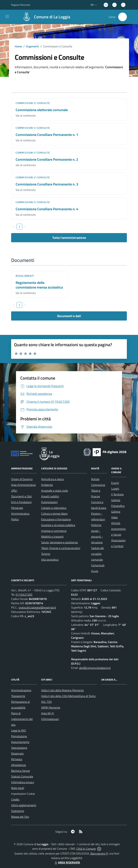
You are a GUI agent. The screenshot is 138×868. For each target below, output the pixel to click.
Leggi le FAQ (19, 730)
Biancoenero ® (99, 853)
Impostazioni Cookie (23, 794)
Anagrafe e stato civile (55, 491)
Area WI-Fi (48, 713)
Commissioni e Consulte (33, 103)
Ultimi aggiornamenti (24, 805)
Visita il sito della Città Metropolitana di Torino (68, 696)
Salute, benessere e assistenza (59, 542)
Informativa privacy (23, 782)
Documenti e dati (69, 316)
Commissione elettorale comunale (42, 110)
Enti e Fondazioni (21, 502)
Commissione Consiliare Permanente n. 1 (47, 135)
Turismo (46, 554)
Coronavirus (98, 485)
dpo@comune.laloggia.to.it (95, 668)
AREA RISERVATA (67, 862)
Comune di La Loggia (52, 17)
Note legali (18, 788)
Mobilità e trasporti (52, 537)
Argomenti (33, 46)
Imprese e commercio (54, 531)
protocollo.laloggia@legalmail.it (37, 607)
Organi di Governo (22, 479)
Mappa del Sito (20, 817)
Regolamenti (25, 276)
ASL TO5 (46, 702)
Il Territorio (117, 494)
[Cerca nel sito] (123, 17)
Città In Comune (86, 849)
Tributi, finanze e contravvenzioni (61, 548)
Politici (15, 519)
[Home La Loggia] (45, 17)
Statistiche (18, 811)
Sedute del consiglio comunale (97, 554)
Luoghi (115, 489)
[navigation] (7, 17)
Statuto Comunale (22, 776)
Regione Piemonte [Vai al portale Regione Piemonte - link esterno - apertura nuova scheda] (21, 5)
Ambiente (47, 485)
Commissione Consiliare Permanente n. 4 (47, 209)
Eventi (115, 483)
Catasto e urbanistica (54, 508)
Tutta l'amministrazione (69, 238)
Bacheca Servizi (20, 771)
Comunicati (98, 565)
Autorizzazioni (49, 502)
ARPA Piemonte (51, 707)
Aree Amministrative (23, 485)
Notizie (95, 479)
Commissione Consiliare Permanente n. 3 (47, 184)
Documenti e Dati (21, 496)
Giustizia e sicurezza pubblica (58, 525)
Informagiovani (50, 719)
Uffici (14, 491)
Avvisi (95, 571)
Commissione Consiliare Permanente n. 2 (47, 159)
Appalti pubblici (50, 496)
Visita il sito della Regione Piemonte (62, 690)
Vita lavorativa (50, 560)
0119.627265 (24, 595)
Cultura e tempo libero (54, 514)
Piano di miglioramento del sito (22, 719)
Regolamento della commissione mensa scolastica (39, 285)
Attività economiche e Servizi (118, 529)
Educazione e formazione (56, 519)
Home (18, 46)
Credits (15, 799)
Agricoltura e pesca (52, 479)
